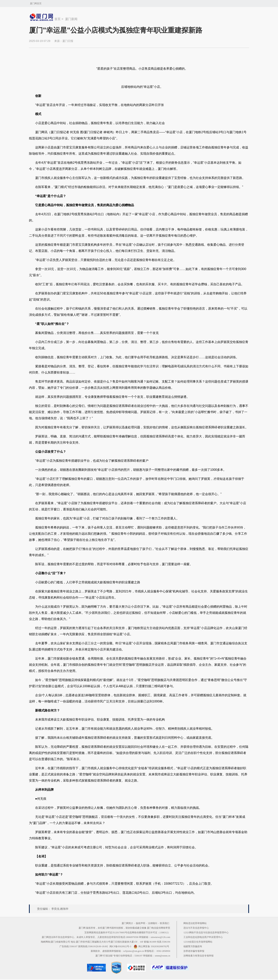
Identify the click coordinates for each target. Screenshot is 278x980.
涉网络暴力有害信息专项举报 (198, 956)
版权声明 (141, 923)
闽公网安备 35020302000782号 (151, 946)
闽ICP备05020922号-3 (120, 946)
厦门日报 (68, 41)
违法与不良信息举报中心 (196, 928)
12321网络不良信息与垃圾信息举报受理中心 (206, 933)
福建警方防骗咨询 (193, 946)
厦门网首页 (36, 3)
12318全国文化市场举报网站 (198, 942)
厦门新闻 (71, 19)
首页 (58, 19)
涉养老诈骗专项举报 (194, 951)
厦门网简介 (127, 923)
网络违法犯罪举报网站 (195, 923)
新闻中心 (42, 17)
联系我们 (164, 923)
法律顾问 (153, 923)
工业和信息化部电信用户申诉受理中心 (203, 937)
